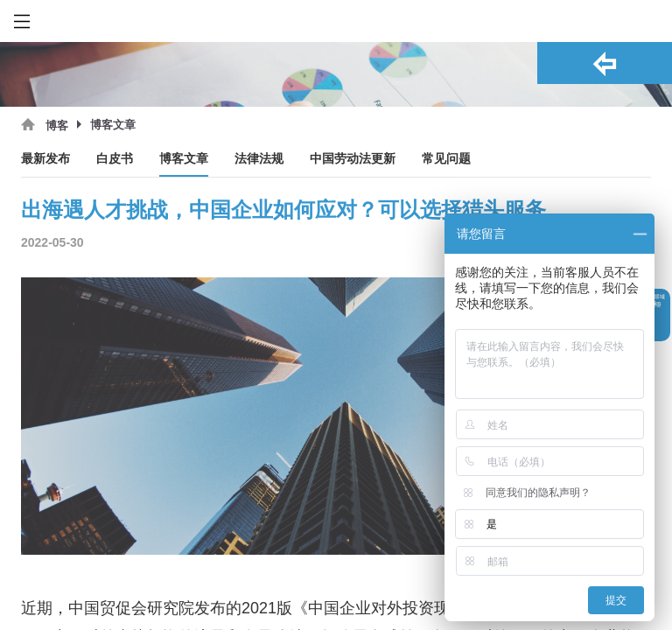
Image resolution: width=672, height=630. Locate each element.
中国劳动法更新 (353, 159)
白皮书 (115, 159)
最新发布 (45, 159)
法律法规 (259, 159)
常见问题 (446, 159)
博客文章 (184, 159)
